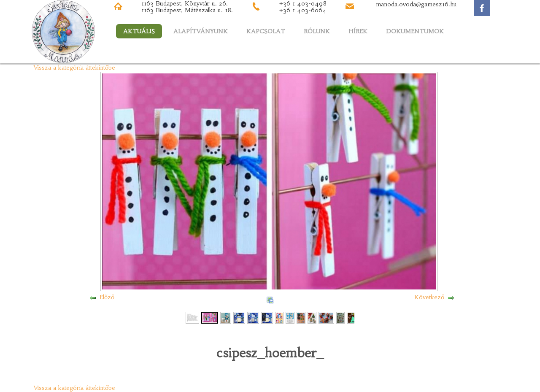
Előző (107, 297)
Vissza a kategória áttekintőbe (74, 68)
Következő (429, 297)
